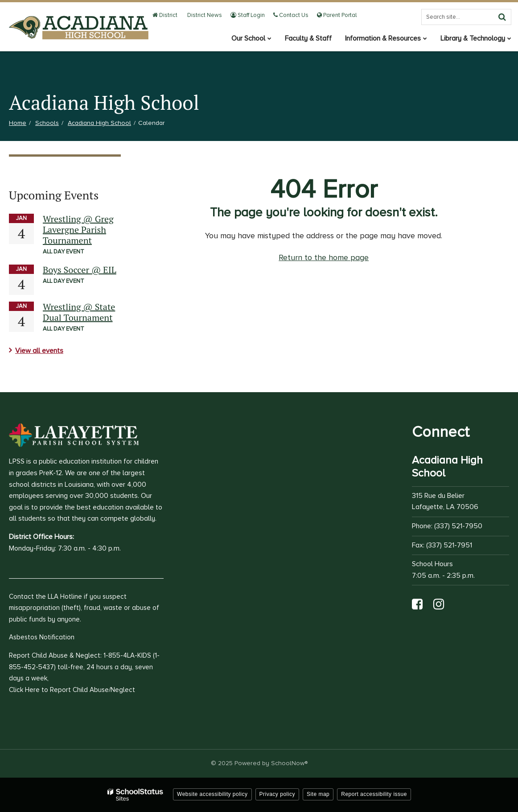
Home (18, 123)
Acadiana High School (99, 123)
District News (204, 15)
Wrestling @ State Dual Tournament (79, 312)
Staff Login (248, 15)
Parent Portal (337, 15)
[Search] (502, 17)
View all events (39, 351)
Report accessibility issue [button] (374, 794)
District (165, 15)
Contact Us (291, 15)
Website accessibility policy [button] (212, 794)
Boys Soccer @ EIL (80, 270)
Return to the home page (324, 257)
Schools (47, 123)
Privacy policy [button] (277, 794)
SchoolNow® (289, 763)
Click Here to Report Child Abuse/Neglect (72, 690)
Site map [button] (318, 794)
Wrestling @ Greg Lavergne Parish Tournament (78, 230)
